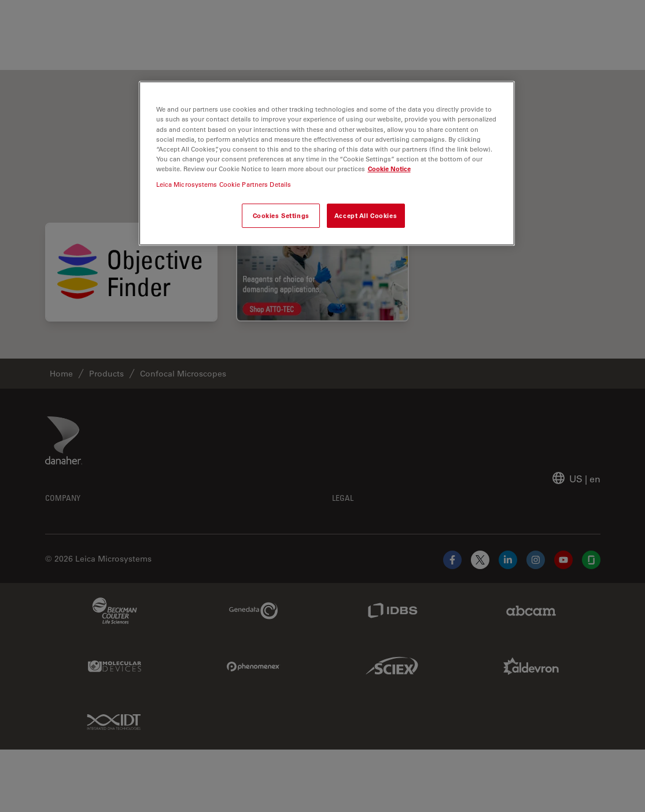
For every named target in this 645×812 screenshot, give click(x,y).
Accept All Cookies (366, 215)
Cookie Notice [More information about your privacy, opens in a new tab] (389, 169)
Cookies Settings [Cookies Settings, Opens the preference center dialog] (281, 215)
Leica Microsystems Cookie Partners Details (224, 184)
